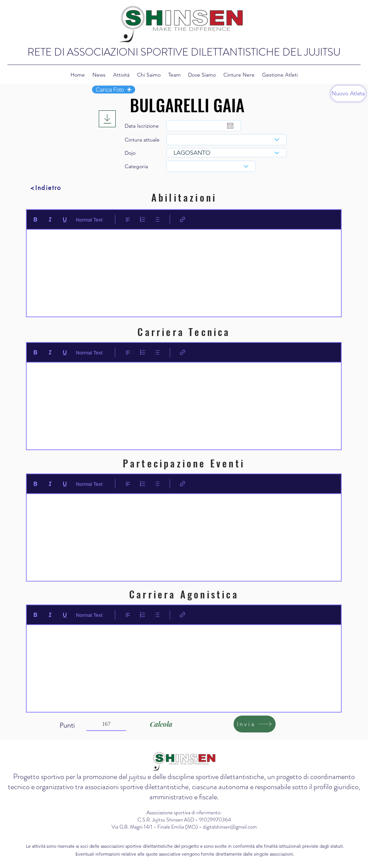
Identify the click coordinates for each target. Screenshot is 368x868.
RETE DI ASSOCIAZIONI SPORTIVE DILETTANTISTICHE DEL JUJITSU (184, 52)
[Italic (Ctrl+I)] (50, 219)
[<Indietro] (46, 188)
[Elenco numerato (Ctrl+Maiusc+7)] (143, 219)
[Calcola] (161, 724)
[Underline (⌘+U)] (65, 219)
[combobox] (226, 140)
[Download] (107, 119)
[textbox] (184, 271)
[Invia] (255, 724)
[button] (114, 90)
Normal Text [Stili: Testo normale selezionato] (89, 220)
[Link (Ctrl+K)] (183, 219)
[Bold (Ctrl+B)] (35, 219)
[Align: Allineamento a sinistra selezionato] (128, 219)
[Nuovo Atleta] (348, 93)
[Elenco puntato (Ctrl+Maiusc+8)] (157, 219)
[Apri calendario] (230, 126)
